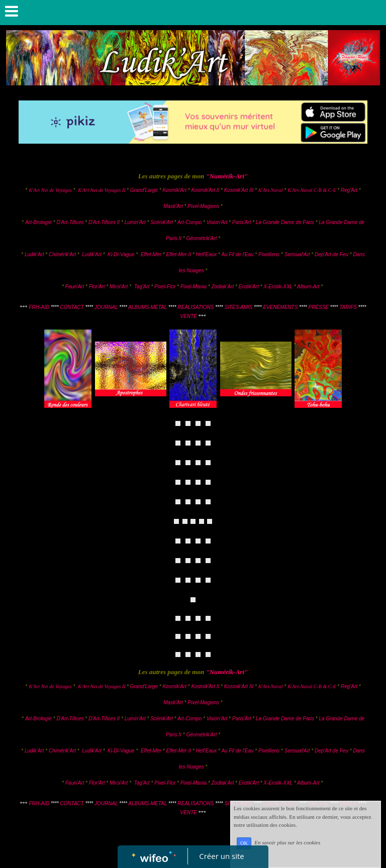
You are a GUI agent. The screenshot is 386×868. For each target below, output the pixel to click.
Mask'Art (173, 206)
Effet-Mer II (179, 254)
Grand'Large (144, 190)
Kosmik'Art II (205, 190)
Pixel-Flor (166, 287)
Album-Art (309, 287)
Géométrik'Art (203, 238)
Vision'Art (218, 222)
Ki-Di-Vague (121, 254)
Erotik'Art (249, 287)
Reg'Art (349, 190)
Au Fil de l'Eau (238, 254)
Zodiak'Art (222, 287)
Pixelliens (269, 254)
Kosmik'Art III (239, 190)
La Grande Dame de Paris (285, 222)
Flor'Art (97, 287)
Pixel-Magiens (203, 206)
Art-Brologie (38, 222)
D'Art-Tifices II (105, 222)
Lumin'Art (135, 222)
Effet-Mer (152, 254)
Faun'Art (75, 287)
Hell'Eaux (206, 254)
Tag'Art (142, 287)
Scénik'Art (162, 222)
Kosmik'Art (174, 190)
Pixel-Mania (194, 287)
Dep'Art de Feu (331, 254)
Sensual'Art (297, 254)
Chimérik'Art (62, 254)
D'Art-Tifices (71, 222)
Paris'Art (242, 222)
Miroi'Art (119, 287)
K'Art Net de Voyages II (102, 190)
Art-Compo (189, 222)
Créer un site (222, 856)
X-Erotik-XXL (278, 287)
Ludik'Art (35, 254)
